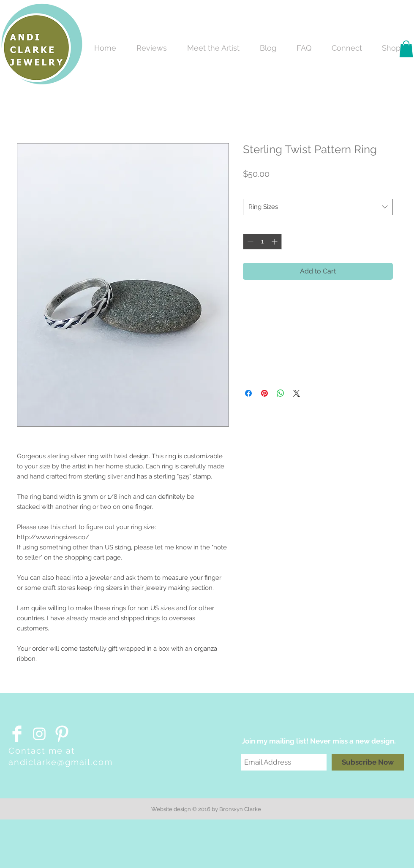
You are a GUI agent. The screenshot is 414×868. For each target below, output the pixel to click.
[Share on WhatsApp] (281, 393)
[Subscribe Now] (368, 762)
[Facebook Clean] (17, 734)
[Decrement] (249, 242)
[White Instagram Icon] (39, 734)
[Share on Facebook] (248, 393)
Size (251, 191)
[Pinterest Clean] (62, 734)
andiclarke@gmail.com (61, 762)
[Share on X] (297, 393)
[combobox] (318, 207)
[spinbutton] (262, 242)
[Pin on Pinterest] (264, 393)
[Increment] (275, 242)
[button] (406, 49)
